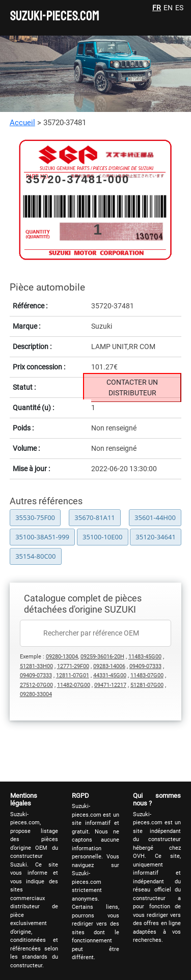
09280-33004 (36, 694)
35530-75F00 (35, 517)
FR (157, 8)
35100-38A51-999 (42, 537)
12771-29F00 (73, 666)
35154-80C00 (35, 556)
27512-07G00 (36, 685)
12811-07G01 (73, 675)
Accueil (22, 123)
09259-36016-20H (102, 657)
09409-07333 (145, 666)
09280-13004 (62, 657)
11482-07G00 (74, 685)
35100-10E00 (102, 537)
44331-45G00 (110, 675)
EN (168, 8)
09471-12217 (110, 685)
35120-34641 (156, 537)
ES (179, 8)
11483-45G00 (145, 657)
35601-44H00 (155, 517)
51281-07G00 (147, 685)
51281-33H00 (36, 666)
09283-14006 (109, 666)
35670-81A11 (94, 517)
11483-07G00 (147, 675)
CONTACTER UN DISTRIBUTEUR (132, 387)
